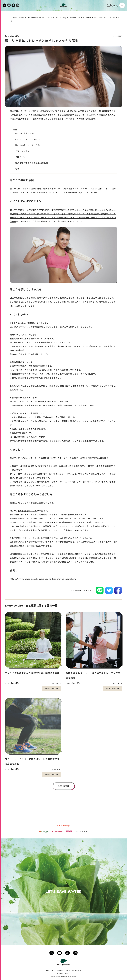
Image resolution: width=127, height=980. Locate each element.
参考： (18, 169)
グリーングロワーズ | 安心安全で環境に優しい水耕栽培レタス (35, 18)
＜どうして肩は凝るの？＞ (27, 139)
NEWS (48, 971)
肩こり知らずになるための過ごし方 (32, 163)
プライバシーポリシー (64, 974)
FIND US (78, 971)
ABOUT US (70, 971)
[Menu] (122, 5)
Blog (64, 18)
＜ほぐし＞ (20, 157)
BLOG (54, 971)
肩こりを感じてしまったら (27, 145)
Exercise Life (74, 18)
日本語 (115, 5)
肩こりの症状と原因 (24, 134)
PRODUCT (61, 971)
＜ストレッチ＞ (22, 151)
